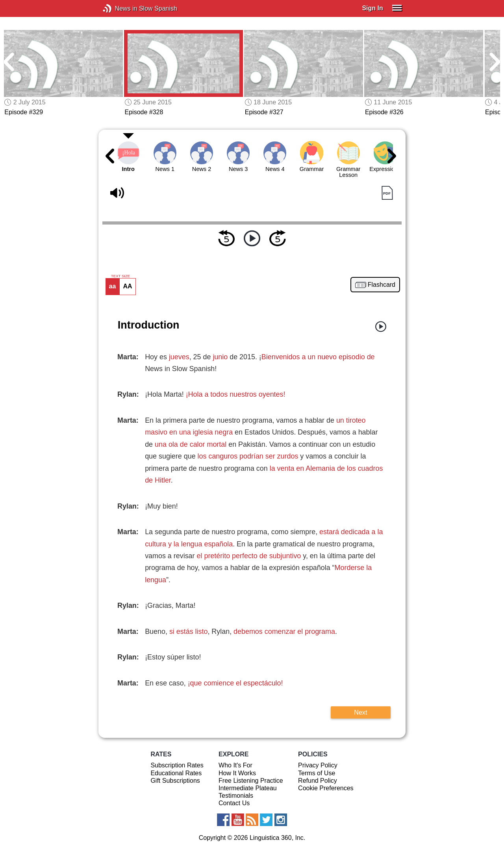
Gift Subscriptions (175, 781)
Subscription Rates (177, 765)
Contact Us (234, 803)
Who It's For (235, 765)
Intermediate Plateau (248, 788)
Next (360, 712)
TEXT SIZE (120, 276)
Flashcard (382, 285)
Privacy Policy (318, 765)
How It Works (237, 773)
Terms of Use (317, 773)
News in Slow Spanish (119, 8)
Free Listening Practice (251, 781)
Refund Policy (318, 781)
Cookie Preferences (326, 788)
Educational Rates (176, 773)
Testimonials (236, 796)
